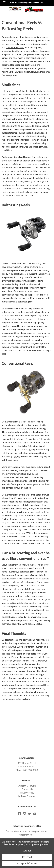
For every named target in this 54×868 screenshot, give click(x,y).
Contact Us (27, 789)
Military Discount (27, 796)
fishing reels (27, 37)
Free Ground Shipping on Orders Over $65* (27, 3)
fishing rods (31, 98)
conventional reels (15, 47)
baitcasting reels (39, 44)
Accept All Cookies (27, 863)
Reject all (27, 857)
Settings (27, 851)
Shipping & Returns (27, 786)
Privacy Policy (27, 793)
